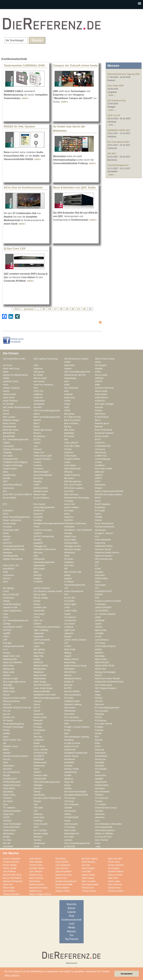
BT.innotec (69, 436)
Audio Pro (38, 397)
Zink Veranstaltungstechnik (77, 843)
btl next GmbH (102, 436)
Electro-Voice (40, 494)
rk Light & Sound (72, 743)
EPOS (98, 498)
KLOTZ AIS (70, 598)
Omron (37, 704)
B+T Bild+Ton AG (72, 417)
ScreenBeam (101, 756)
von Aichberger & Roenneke (108, 824)
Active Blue (70, 365)
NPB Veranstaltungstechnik (47, 698)
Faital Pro (69, 517)
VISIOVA (7, 821)
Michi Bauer (35, 881)
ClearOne (69, 452)
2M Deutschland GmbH (14, 359)
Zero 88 (7, 843)
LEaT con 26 (114, 115)
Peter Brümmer (115, 884)
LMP (5, 640)
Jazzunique (100, 585)
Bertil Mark (61, 859)
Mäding (68, 653)
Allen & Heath (40, 378)
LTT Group (100, 643)
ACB (36, 365)
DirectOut (38, 478)
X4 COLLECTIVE (103, 837)
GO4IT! (6, 540)
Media (71, 927)
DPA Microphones (73, 481)
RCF (97, 737)
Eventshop (100, 507)
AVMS (67, 410)
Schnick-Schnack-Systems (16, 756)
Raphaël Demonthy (38, 888)
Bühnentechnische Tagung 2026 (123, 74)
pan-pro (7, 714)
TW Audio (38, 808)
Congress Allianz (72, 459)
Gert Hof (86, 865)
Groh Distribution (103, 540)
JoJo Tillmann (36, 871)
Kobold (6, 601)
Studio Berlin (9, 788)
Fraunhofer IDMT (11, 530)
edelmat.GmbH (41, 488)
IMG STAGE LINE (73, 572)
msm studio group (103, 685)
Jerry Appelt (114, 868)
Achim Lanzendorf (12, 859)
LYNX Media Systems (105, 646)
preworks (38, 724)
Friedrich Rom (36, 865)
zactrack (68, 840)
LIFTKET (7, 630)
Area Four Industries (43, 385)
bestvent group (102, 423)
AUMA (67, 401)
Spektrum (69, 779)
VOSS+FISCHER (11, 827)
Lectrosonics (70, 620)
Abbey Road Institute (105, 359)
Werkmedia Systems (105, 830)
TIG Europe (70, 798)
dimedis (7, 478)
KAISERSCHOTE (103, 591)
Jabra (98, 582)
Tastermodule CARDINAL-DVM (24, 65)
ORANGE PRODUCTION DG (17, 708)
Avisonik (99, 407)
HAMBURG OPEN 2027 (119, 130)
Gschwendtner (71, 543)
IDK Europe (39, 569)
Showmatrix (9, 766)
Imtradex (99, 572)
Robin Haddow (63, 888)
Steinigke (38, 785)
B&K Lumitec (9, 417)
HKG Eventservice (104, 559)
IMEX (36, 572)
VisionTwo (100, 817)
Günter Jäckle (10, 868)
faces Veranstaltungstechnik (16, 517)
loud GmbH (39, 643)
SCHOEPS (39, 756)
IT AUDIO (38, 582)
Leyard (98, 624)
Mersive (7, 675)
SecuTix (7, 759)
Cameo (37, 443)
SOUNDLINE (40, 779)
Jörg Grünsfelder (63, 871)
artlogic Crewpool (11, 388)
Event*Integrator (103, 504)
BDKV (36, 423)
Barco (98, 420)
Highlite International (13, 559)
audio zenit (69, 397)
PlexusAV (38, 720)
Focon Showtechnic (104, 523)
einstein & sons (41, 491)
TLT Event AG (101, 798)
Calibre (6, 443)
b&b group (69, 414)
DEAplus (68, 472)
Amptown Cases (11, 381)
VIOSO (6, 817)
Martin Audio (101, 659)
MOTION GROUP (42, 685)
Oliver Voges (114, 881)
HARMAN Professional (44, 549)
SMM (97, 772)
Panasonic (39, 714)
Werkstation (9, 834)
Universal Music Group (106, 808)
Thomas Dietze (89, 891)
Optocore (99, 704)
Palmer (37, 711)
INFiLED (38, 575)
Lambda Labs (40, 607)
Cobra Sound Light (43, 456)
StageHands (101, 782)
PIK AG (98, 717)
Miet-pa (68, 675)
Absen (98, 362)
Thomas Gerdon (116, 891)
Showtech (100, 766)
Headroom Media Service (107, 553)
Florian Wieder (10, 865)
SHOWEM (69, 762)
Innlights (38, 578)
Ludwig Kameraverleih (14, 646)
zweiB (36, 846)
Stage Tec (69, 782)
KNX (97, 598)
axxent (6, 414)
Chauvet (38, 449)
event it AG (69, 504)
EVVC (6, 514)
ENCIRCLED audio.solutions (108, 494)
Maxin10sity (70, 662)
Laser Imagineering (12, 611)
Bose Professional (104, 430)
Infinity (67, 575)
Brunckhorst (39, 436)
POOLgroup (101, 720)
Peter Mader (9, 888)
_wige (98, 846)
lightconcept (101, 630)
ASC (36, 388)
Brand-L (37, 433)
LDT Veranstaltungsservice (16, 620)
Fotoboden (69, 527)
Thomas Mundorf (11, 894)
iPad (71, 916)
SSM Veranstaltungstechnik (47, 782)
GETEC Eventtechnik (44, 536)
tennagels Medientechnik (76, 795)
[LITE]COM (70, 846)
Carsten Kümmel (11, 862)
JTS (97, 588)
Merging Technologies (105, 672)
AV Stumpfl (8, 404)
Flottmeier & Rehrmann (75, 523)
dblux (5, 472)
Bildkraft (99, 427)
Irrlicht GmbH (101, 578)
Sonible (68, 775)
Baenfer (37, 420)
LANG (67, 607)
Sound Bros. (101, 775)
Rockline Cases (10, 746)
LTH (66, 643)
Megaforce (39, 672)
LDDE (98, 617)
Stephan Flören (63, 891)
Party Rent (69, 714)
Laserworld (39, 611)
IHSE (5, 572)
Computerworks (10, 459)
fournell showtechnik (105, 527)
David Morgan (88, 862)
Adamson (38, 369)
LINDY (6, 637)
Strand (67, 785)
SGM (5, 762)
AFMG (98, 372)
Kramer (37, 601)
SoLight (7, 775)
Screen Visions (71, 756)
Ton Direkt (8, 801)
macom (6, 653)
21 (79, 309)
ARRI (67, 385)
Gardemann (101, 530)
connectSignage (103, 459)
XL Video (7, 840)
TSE (36, 804)
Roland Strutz (114, 888)
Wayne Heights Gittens (40, 894)
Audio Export (101, 394)
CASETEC (100, 443)
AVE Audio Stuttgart (104, 404)
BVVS (98, 439)
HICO (67, 556)
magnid (68, 656)
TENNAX (99, 795)
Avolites (99, 410)
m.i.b (5, 649)
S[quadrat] (8, 792)
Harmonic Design (72, 549)
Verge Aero (8, 814)
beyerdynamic (10, 427)
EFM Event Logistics (74, 488)
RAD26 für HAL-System (19, 126)
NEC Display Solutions (106, 688)
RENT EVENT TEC (12, 740)
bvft (66, 439)
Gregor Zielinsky (116, 865)
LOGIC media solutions (75, 640)
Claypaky (7, 452)
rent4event (39, 740)
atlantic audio (101, 391)
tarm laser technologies (75, 792)
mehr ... (112, 95)
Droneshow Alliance (12, 485)
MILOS (98, 675)
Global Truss (70, 536)
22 (84, 309)
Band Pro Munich (72, 420)
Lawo (5, 614)
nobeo (98, 695)
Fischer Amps (9, 523)
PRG (67, 724)
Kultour (37, 604)
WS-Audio (69, 837)
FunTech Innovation (43, 530)
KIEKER (99, 595)
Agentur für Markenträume (15, 375)
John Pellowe (9, 871)
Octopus (38, 701)
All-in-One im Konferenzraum (23, 187)
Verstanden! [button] (127, 974)
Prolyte (6, 730)
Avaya (67, 404)
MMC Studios (40, 682)
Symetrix (38, 788)
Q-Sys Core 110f (15, 248)
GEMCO (38, 533)
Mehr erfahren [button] (12, 975)
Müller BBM (8, 688)
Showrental (39, 766)
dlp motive (69, 478)
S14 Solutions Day (117, 101)
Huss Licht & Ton (11, 565)
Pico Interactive (72, 717)
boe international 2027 (118, 142)
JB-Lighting (8, 588)
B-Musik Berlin (102, 417)
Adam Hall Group (11, 369)
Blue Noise (69, 430)
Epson (98, 501)
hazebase (8, 553)
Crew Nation (70, 465)
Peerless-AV (9, 717)
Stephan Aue (35, 891)
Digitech (99, 475)
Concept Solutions (42, 459)
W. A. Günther (40, 830)
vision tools (39, 817)
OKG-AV (7, 704)
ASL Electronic (71, 388)
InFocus (7, 578)
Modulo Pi (69, 682)
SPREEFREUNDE (12, 782)
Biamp (37, 427)
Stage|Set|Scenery (12, 785)
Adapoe (68, 369)
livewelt (68, 637)
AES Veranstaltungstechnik (77, 372)
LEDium (37, 624)
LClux (6, 617)
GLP (97, 536)
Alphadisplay (70, 378)
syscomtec (100, 788)
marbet (37, 659)
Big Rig (68, 427)
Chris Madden (36, 862)
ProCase (38, 727)
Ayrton (37, 414)
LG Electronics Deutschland (47, 627)
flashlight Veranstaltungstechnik (49, 523)
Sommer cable (40, 775)
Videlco (68, 814)
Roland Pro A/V (72, 746)
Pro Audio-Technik (104, 724)
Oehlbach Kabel (72, 701)
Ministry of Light (10, 678)
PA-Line (7, 711)
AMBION (99, 378)
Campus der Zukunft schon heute (75, 65)
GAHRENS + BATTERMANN (78, 530)
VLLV (97, 821)
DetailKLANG (9, 475)
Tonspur (37, 801)
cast (36, 446)
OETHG (99, 701)
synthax (68, 788)
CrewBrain (100, 465)
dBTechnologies (41, 472)
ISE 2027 (112, 153)
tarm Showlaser (102, 792)
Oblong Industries (11, 701)
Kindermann (9, 598)
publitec (7, 733)
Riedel (37, 743)
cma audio (8, 456)
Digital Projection (72, 475)
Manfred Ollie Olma (12, 875)
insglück (68, 578)
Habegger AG (40, 546)
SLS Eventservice (11, 772)
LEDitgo (7, 624)
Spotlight (99, 779)
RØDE (6, 750)
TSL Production (72, 804)
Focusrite (7, 527)
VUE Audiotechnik (103, 827)
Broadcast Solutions (104, 433)
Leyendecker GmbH (12, 627)
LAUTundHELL (102, 611)
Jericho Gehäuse (42, 588)
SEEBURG (39, 759)
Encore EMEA (10, 498)
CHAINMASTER (103, 446)
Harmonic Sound (103, 549)
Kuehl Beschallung (12, 604)
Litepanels (38, 637)
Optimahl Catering (73, 704)
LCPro (37, 617)
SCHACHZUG (40, 753)
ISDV (5, 582)
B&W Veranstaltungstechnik (47, 417)
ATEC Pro (38, 391)
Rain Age (38, 737)
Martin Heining (36, 878)
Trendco (99, 801)
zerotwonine (39, 843)
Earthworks (100, 485)
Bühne (71, 908)
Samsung (99, 750)
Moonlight (8, 685)
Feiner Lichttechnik (12, 520)
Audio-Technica (10, 401)
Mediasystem (40, 669)
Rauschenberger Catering (77, 737)
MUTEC (68, 688)
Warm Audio (70, 830)
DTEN (36, 485)
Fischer (98, 520)
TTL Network (9, 808)
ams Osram (39, 381)
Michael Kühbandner (13, 881)
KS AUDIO (69, 601)
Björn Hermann (115, 859)
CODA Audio (70, 456)
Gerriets (7, 536)
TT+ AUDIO (100, 804)
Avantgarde (39, 404)
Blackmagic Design (43, 430)
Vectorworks (70, 811)
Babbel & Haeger (11, 420)
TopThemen (71, 939)
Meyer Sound (40, 675)
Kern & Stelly (40, 595)
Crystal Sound (10, 469)
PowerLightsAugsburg (13, 724)
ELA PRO (69, 491)
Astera (6, 391)
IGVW (98, 569)
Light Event (70, 630)
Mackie (98, 649)
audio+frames (101, 397)
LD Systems (70, 617)
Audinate (68, 394)
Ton (71, 935)
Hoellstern (69, 562)
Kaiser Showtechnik (74, 591)
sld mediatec (101, 769)
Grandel (37, 540)
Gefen (6, 533)
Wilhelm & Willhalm (104, 834)
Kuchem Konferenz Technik (108, 601)
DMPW (98, 478)
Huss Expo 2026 (115, 86)
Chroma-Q (100, 449)
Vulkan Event (9, 830)
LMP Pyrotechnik (42, 640)
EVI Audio (69, 511)
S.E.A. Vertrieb (41, 750)
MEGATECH (70, 672)
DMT (5, 481)
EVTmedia (100, 511)
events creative (71, 507)
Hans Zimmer (62, 868)
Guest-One (100, 543)
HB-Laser (38, 553)
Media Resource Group (75, 666)
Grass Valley (70, 540)
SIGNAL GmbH (71, 769)
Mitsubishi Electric (73, 678)
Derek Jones (114, 862)
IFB (66, 569)
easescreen (8, 488)
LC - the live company (105, 614)
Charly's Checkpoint (12, 449)
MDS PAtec (8, 666)
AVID (67, 407)
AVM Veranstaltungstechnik (47, 410)
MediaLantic (9, 669)
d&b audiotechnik (72, 469)
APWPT (99, 381)
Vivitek (67, 821)
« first (16, 309)
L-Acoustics (100, 604)
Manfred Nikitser (116, 871)
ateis (66, 391)
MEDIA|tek (69, 669)
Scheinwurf (100, 753)
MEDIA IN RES (41, 666)
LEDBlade (100, 620)
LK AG (98, 637)
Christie (68, 449)
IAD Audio (69, 565)
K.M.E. (6, 591)
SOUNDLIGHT (10, 779)
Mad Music (39, 653)
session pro (100, 759)
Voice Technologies (12, 824)
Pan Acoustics (102, 711)
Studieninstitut (102, 785)
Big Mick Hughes (90, 859)
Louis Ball (86, 871)
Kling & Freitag (41, 598)
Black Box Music (11, 430)
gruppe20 (38, 543)
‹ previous (28, 309)
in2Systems (8, 575)
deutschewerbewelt (43, 475)
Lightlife (7, 633)
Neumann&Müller (42, 691)
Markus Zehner (71, 659)
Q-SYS (37, 733)
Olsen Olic (8, 884)
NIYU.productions (73, 695)
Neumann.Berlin (72, 691)
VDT (36, 811)
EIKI (5, 491)
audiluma (38, 394)
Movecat (68, 685)
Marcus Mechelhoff (12, 878)
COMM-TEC (101, 456)
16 (49, 309)
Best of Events (71, 423)
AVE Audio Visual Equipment (17, 407)
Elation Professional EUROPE (109, 491)
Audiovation (39, 401)
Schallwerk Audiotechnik (76, 753)
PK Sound (8, 720)
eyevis (98, 514)
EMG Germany (71, 494)
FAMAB (98, 517)
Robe (97, 743)
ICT (97, 565)
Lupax (36, 646)
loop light (7, 643)
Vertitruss (38, 814)
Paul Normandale (90, 884)
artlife (97, 385)
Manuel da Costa (64, 875)
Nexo (97, 691)
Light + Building (41, 630)
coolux (67, 462)
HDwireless (70, 553)
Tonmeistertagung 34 (118, 165)
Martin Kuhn (61, 878)
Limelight (99, 633)
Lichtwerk (69, 627)
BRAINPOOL (9, 433)
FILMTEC (69, 520)
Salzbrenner (70, 750)
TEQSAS (7, 798)
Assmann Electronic (104, 388)
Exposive (38, 514)
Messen (71, 931)
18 (61, 309)
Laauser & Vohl (10, 607)
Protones (99, 730)
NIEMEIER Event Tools (45, 695)
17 (55, 309)
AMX (67, 381)
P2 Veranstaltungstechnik (107, 708)
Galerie (72, 912)
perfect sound (40, 717)
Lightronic (69, 633)
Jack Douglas (88, 868)
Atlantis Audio (9, 394)
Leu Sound (69, 624)
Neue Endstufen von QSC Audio (74, 187)
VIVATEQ (38, 821)
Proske (68, 730)
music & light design (43, 688)
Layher (67, 614)
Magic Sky (39, 656)
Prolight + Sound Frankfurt (77, 727)
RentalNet (69, 740)
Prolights (99, 727)
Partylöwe (100, 714)
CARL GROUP (71, 443)
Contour (37, 462)
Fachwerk (38, 517)
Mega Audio (9, 672)
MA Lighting (39, 649)
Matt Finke (113, 878)
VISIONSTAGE (71, 817)
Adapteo (99, 369)
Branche (71, 904)
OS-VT (37, 708)
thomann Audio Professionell (47, 798)
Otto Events (70, 708)
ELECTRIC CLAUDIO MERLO (17, 494)
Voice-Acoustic (41, 824)
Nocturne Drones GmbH (14, 698)
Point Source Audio (73, 720)
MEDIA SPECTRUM (104, 666)
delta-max (100, 472)
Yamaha (38, 840)
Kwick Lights (70, 604)
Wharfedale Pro (72, 834)
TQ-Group (69, 801)
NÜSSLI (99, 698)
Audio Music (9, 397)
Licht (71, 924)
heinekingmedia (10, 556)
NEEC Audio (9, 691)
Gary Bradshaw (63, 865)
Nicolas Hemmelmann (66, 881)
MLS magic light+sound (14, 682)
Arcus (6, 385)
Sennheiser (70, 759)
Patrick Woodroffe (64, 884)
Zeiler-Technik (102, 840)
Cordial (98, 462)
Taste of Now (9, 795)
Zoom (98, 843)
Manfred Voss (36, 875)
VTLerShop (70, 827)
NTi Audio (69, 698)
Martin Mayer (88, 878)
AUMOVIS (100, 401)
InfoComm (100, 575)
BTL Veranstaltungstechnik (16, 439)
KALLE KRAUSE (11, 595)
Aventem (38, 407)
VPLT (36, 827)
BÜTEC (37, 439)
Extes (67, 514)
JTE (66, 588)
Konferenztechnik (71, 920)
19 (67, 309)
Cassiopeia (8, 446)
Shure (36, 769)
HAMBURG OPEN (104, 546)
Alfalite (6, 378)
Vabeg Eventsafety (12, 811)
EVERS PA (39, 511)
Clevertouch (101, 452)
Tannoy (37, 792)
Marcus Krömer (115, 875)
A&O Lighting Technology (46, 359)
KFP (66, 595)
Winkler (6, 837)
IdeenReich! (9, 569)
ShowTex (7, 769)
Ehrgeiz (98, 488)
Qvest (6, 737)
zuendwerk (8, 846)
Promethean (39, 730)
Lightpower (39, 633)
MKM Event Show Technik (107, 678)
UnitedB (68, 808)
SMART (37, 772)
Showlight (100, 762)
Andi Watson (35, 859)
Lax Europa (39, 614)
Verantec (99, 811)
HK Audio (69, 559)
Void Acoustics (71, 824)
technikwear (39, 795)
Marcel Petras (88, 875)
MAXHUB (38, 662)
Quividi (98, 733)
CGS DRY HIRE (72, 446)
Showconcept (40, 762)
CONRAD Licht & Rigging (15, 462)
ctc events (38, 469)
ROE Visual (39, 746)
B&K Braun (100, 414)
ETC (5, 504)
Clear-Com (39, 452)
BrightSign (69, 433)
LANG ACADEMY (103, 607)
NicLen (6, 695)
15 (44, 309)
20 (73, 309)
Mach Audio (70, 649)
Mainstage (100, 656)
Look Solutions (102, 640)
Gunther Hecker (37, 868)
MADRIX (99, 653)
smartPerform (71, 772)
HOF (97, 562)
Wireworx (38, 837)
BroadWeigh (9, 436)
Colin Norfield (62, 862)
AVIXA (6, 410)
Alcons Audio (101, 375)
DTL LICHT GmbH (73, 485)
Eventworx (8, 511)
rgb (4, 743)
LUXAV (68, 646)
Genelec (68, 533)
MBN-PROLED (102, 662)
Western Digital (41, 834)
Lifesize (98, 627)
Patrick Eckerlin (37, 884)
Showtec (68, 766)
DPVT (98, 481)
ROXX (98, 746)
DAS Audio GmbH (103, 469)
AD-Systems (101, 365)
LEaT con (38, 620)
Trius (5, 804)
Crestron (38, 465)
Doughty (38, 481)
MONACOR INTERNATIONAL (109, 682)
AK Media (38, 375)
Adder (6, 372)
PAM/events (70, 711)
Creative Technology (13, 465)
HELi (36, 556)
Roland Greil (88, 888)
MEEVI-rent (100, 669)
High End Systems (104, 556)
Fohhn (37, 527)
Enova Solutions (41, 498)
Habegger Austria (73, 546)
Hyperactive (39, 565)
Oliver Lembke (89, 881)
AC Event (7, 365)
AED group (39, 372)
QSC (67, 733)
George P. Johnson (104, 533)
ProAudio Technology (13, 727)
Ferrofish (38, 520)
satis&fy (7, 753)
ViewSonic (100, 814)
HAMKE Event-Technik (14, 549)
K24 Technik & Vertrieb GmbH (48, 591)
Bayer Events (9, 423)
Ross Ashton (9, 891)
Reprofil (99, 740)
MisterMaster (40, 678)
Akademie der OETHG (75, 375)
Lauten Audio (70, 611)
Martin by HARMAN (12, 662)
